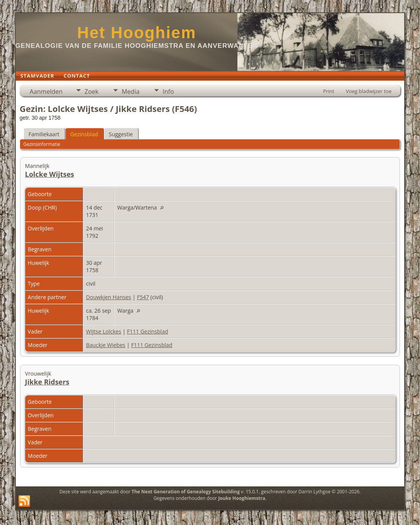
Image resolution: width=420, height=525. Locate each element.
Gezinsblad (84, 134)
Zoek (91, 91)
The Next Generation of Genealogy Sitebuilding (186, 492)
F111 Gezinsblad (148, 331)
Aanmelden (46, 91)
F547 (143, 297)
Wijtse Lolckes (104, 331)
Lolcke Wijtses (50, 174)
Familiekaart (44, 134)
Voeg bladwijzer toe (369, 91)
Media (130, 91)
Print (329, 91)
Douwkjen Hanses (109, 297)
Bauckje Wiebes (106, 345)
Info (168, 91)
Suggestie (121, 134)
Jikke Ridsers (47, 382)
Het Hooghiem (137, 33)
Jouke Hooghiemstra (242, 498)
